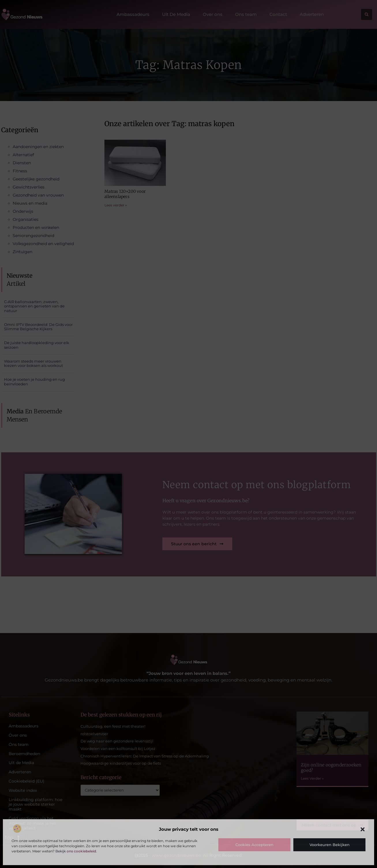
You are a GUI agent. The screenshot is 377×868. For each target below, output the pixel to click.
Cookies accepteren (254, 845)
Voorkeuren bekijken (330, 845)
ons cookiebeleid (81, 851)
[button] (363, 829)
